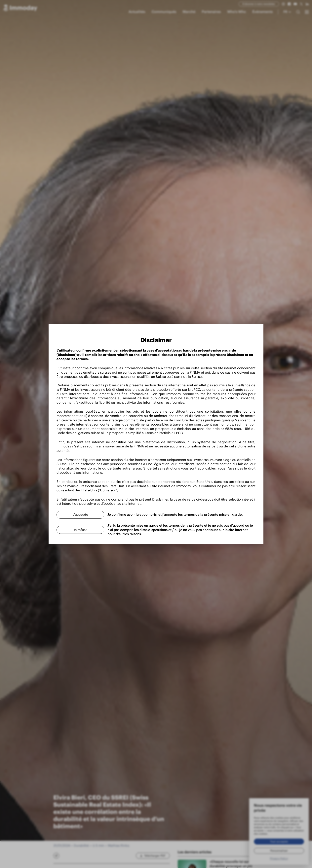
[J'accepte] (80, 515)
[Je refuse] (80, 530)
